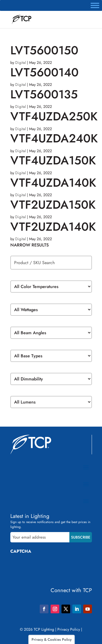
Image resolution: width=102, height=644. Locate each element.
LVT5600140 (44, 72)
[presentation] (52, 568)
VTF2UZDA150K (53, 205)
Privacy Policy (69, 629)
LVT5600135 (44, 94)
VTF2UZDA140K (53, 227)
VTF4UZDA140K (53, 183)
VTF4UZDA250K (54, 116)
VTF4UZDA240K (54, 138)
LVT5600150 (44, 50)
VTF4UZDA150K (53, 160)
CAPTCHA (21, 551)
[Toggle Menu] (95, 5)
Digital (21, 62)
